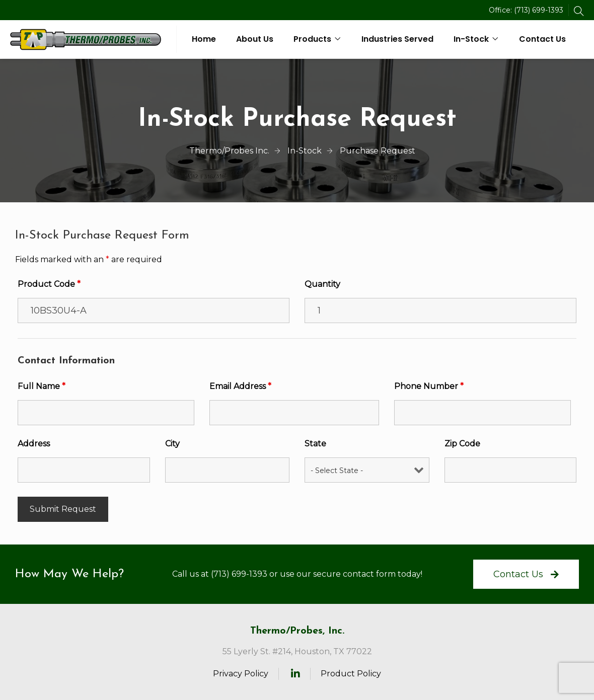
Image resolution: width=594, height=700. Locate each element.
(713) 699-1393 (539, 10)
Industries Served (397, 39)
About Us (255, 39)
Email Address (240, 386)
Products (312, 39)
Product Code (49, 284)
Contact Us (542, 39)
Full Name (42, 386)
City (172, 444)
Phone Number (429, 386)
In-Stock (471, 39)
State (315, 444)
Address (34, 444)
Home (204, 39)
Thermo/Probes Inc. (229, 151)
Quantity (322, 284)
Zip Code (462, 444)
